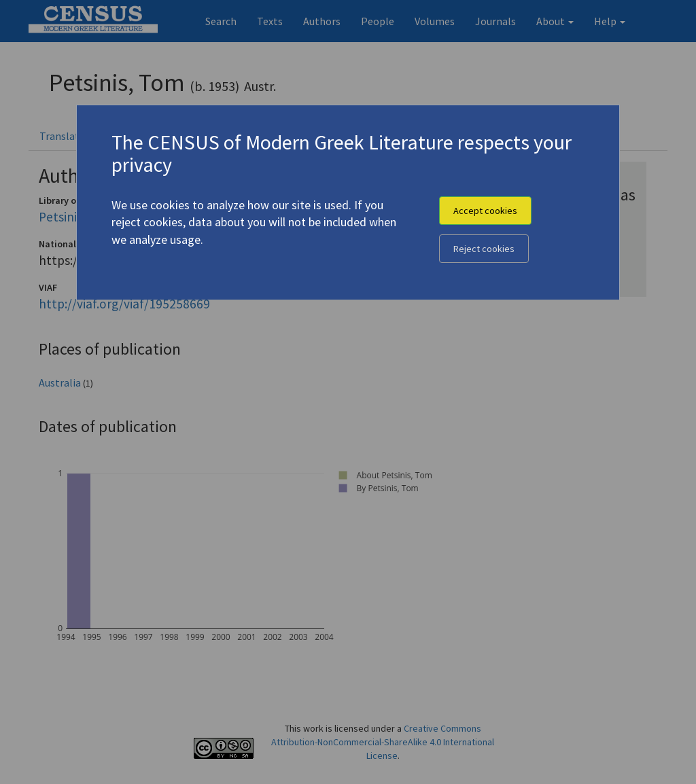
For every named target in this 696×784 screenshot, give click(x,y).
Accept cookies (485, 211)
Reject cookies (484, 249)
